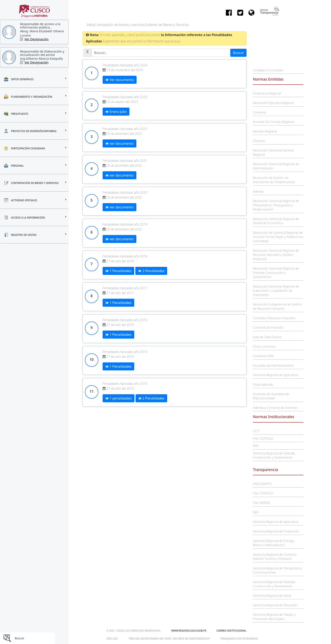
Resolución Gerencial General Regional (273, 152)
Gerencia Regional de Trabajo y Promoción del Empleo (274, 617)
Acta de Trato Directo (267, 337)
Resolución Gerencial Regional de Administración (276, 166)
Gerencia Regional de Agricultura (276, 375)
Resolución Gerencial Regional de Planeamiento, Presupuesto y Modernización (276, 205)
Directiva (259, 141)
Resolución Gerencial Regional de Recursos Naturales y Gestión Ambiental (276, 255)
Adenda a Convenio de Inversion (275, 408)
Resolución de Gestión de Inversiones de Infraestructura (274, 180)
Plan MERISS (262, 503)
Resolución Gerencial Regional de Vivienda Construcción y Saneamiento (276, 273)
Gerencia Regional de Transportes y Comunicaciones (277, 570)
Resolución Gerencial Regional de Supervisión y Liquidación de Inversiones (276, 290)
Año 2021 (112, 639)
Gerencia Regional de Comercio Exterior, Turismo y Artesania (275, 556)
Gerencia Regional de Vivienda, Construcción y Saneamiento (274, 455)
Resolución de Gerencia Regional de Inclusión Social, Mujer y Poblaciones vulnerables (278, 237)
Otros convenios (264, 346)
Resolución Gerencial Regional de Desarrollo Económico (276, 221)
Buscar (238, 53)
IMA (256, 446)
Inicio (91, 25)
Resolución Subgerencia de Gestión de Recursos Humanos (277, 306)
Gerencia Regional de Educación (275, 605)
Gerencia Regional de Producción (276, 531)
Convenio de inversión (268, 327)
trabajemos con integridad (239, 639)
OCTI (256, 431)
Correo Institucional (231, 631)
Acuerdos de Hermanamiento (273, 365)
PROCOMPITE (262, 484)
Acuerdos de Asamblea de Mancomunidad (271, 396)
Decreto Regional (265, 131)
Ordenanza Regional (267, 93)
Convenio (259, 112)
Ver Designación (37, 39)
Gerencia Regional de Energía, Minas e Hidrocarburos (274, 543)
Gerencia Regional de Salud (272, 595)
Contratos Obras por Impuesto (274, 318)
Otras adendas (263, 384)
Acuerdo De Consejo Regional (273, 122)
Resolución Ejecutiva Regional (273, 103)
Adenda (258, 191)
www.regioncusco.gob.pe (189, 631)
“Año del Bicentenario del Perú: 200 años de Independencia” (169, 639)
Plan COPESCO (263, 438)
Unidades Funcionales (268, 70)
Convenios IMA (263, 356)
